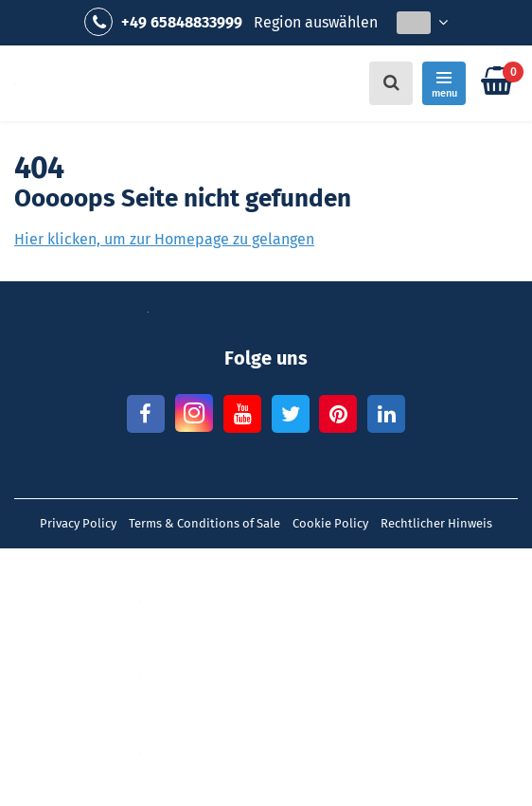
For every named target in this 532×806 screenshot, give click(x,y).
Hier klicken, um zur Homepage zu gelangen (164, 239)
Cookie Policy (330, 523)
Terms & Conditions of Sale (204, 523)
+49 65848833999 (163, 22)
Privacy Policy (78, 523)
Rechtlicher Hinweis (436, 523)
